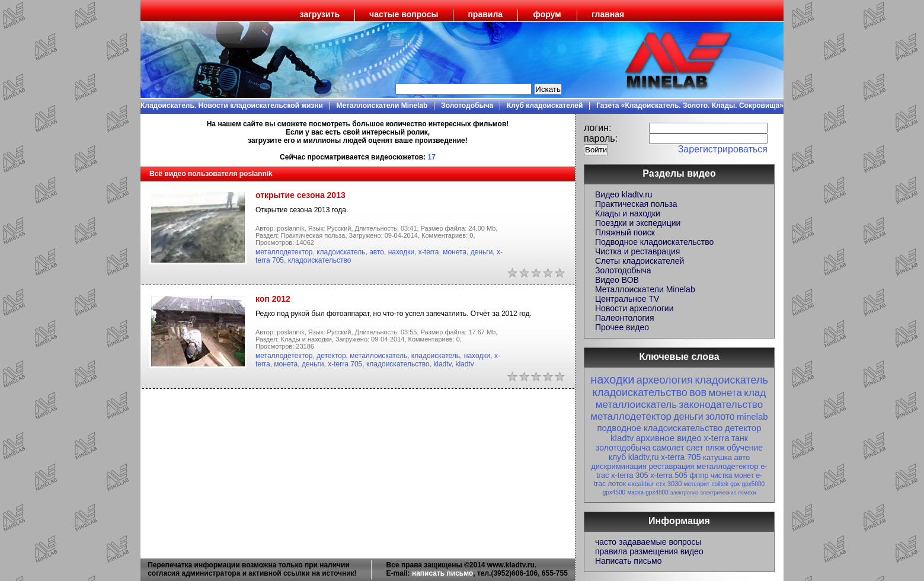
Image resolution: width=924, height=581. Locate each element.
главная (608, 14)
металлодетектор (284, 252)
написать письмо (442, 573)
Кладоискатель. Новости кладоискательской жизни (232, 106)
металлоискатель (378, 356)
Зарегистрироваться (723, 149)
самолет (669, 448)
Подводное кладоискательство (654, 242)
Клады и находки (628, 213)
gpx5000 (753, 484)
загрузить (320, 14)
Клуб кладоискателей (545, 106)
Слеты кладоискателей (640, 261)
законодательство (721, 405)
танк (740, 438)
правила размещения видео (649, 551)
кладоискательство (320, 260)
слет (695, 448)
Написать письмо (628, 561)
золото (720, 416)
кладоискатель (341, 252)
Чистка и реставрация (637, 251)
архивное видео (669, 438)
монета (455, 252)
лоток (617, 484)
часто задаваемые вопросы (648, 542)
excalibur (641, 484)
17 (432, 157)
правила (485, 14)
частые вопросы (404, 14)
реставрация (672, 466)
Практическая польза (636, 204)
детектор (331, 356)
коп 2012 (273, 299)
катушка (717, 457)
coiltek (720, 484)
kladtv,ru (644, 457)
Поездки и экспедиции (638, 223)
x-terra (429, 252)
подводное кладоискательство (660, 428)
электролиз (684, 493)
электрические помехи (728, 493)
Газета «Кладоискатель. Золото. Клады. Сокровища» (690, 106)
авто (377, 252)
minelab (752, 416)
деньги (482, 252)
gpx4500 (614, 492)
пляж (715, 448)
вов (698, 392)
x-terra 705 (345, 364)
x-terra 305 (630, 475)
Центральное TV (627, 299)
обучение (745, 448)
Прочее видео (622, 327)
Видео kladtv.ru (624, 194)
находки (402, 252)
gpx (735, 484)
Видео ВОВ (617, 280)
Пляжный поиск (625, 232)
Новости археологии (634, 308)
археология (665, 380)
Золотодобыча (467, 106)
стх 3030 (669, 484)
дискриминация (619, 466)
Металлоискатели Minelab (382, 106)
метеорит (697, 484)
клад (755, 393)
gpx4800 (657, 492)
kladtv (442, 364)
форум (547, 14)
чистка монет (732, 475)
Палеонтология (625, 318)
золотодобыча (623, 448)
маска (635, 492)
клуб (618, 457)
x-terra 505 (669, 475)
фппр (699, 475)
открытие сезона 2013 (300, 195)
